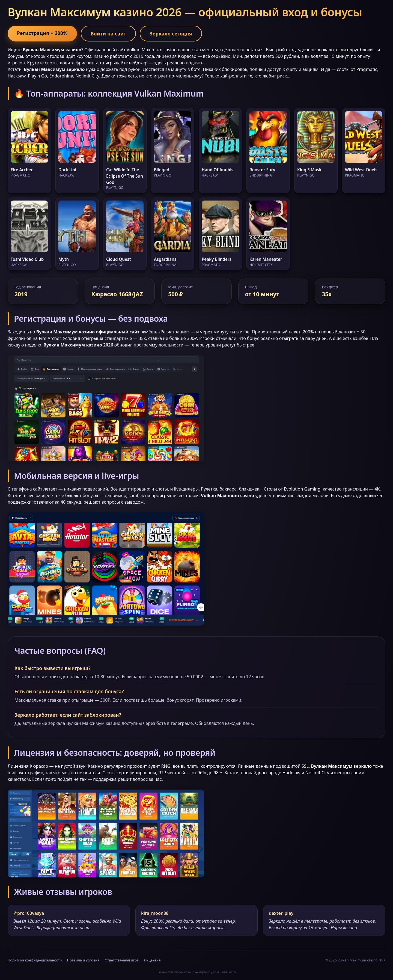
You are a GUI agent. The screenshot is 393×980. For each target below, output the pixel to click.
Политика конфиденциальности (35, 960)
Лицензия (152, 960)
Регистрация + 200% (42, 33)
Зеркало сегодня (171, 34)
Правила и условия (83, 960)
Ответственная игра (122, 960)
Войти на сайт (108, 34)
